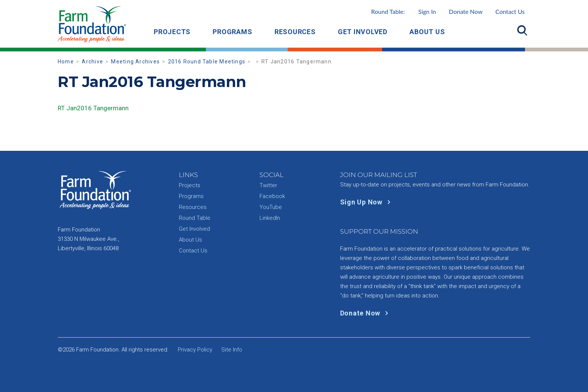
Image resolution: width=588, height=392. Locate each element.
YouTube (271, 207)
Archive (92, 62)
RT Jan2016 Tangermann (93, 108)
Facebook (272, 196)
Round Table (195, 218)
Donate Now (466, 11)
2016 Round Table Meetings (207, 62)
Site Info (232, 350)
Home (66, 62)
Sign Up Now (367, 202)
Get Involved (363, 32)
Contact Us (510, 11)
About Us (427, 32)
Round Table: (404, 11)
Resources (295, 32)
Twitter (268, 185)
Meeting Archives (135, 62)
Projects (172, 32)
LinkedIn (270, 218)
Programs (232, 32)
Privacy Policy (195, 350)
